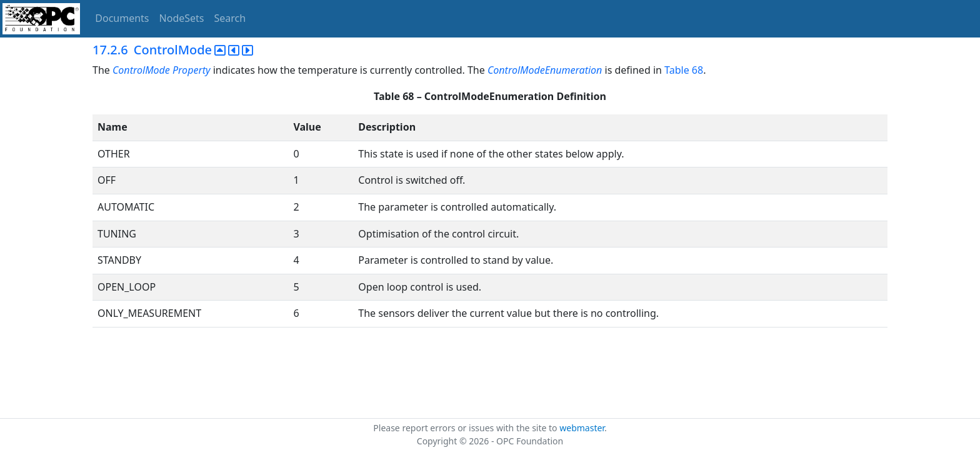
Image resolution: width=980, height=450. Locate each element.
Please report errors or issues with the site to (466, 428)
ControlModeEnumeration (545, 70)
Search (230, 18)
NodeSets (182, 18)
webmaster (582, 428)
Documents (122, 18)
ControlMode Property (163, 70)
